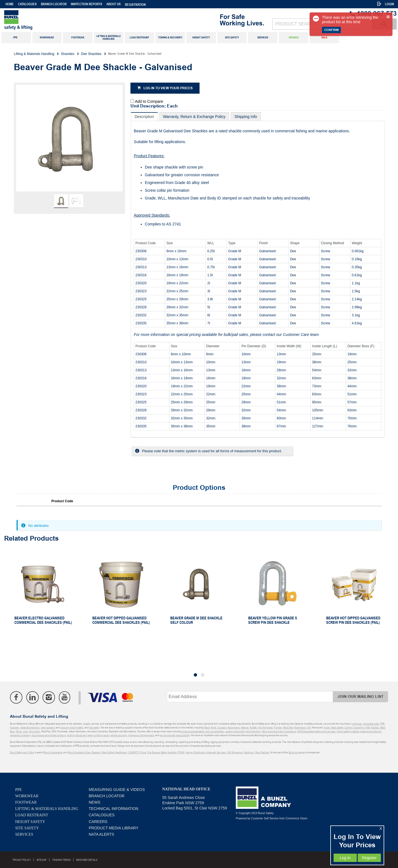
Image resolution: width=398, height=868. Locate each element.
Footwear (26, 802)
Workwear (27, 796)
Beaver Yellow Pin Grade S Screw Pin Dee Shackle (273, 620)
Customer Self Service (265, 818)
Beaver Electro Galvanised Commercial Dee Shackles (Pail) (43, 620)
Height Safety (30, 822)
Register (369, 858)
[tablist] (258, 275)
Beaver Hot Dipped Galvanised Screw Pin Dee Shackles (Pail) (353, 620)
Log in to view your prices (168, 88)
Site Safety (27, 828)
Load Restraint (32, 815)
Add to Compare (149, 101)
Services (24, 834)
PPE (19, 790)
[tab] (144, 116)
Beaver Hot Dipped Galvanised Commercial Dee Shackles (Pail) (121, 620)
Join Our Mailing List (361, 697)
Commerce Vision (297, 818)
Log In (345, 858)
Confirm (331, 30)
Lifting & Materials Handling (47, 809)
